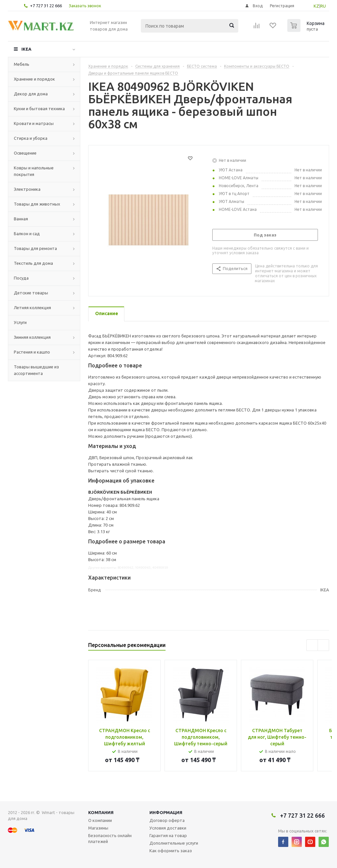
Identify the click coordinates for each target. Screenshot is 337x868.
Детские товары (31, 293)
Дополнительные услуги (174, 843)
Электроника (27, 189)
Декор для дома (31, 94)
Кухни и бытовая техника (39, 109)
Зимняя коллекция (32, 337)
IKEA (26, 49)
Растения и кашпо (32, 352)
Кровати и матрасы (34, 123)
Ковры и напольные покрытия (34, 171)
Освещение (25, 153)
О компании (100, 820)
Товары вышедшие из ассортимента (36, 370)
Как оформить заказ (171, 851)
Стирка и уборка (31, 138)
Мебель (22, 64)
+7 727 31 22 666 (46, 6)
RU (323, 6)
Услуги (20, 322)
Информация (166, 812)
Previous (312, 645)
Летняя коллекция (32, 308)
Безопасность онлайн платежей (110, 838)
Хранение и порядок (34, 79)
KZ (316, 6)
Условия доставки (168, 828)
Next (323, 645)
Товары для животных (37, 204)
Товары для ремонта (35, 248)
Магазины (98, 828)
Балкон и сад (27, 234)
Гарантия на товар (168, 835)
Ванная (21, 219)
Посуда (21, 278)
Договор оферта (167, 820)
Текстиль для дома (33, 263)
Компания (101, 812)
